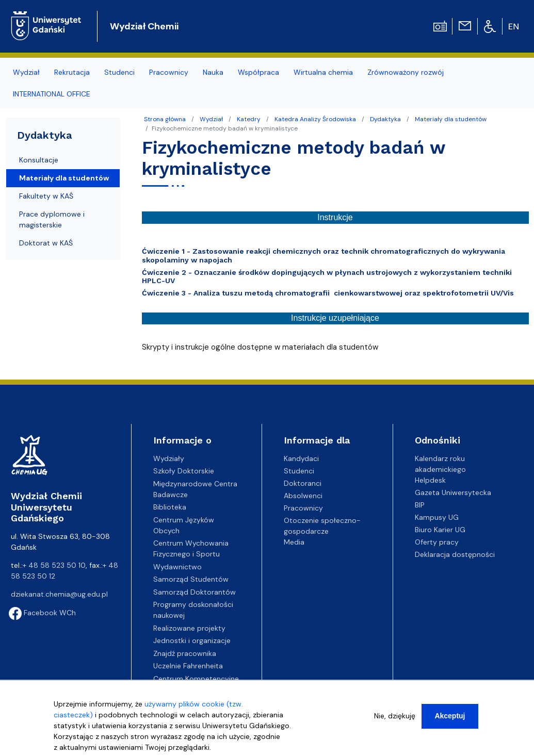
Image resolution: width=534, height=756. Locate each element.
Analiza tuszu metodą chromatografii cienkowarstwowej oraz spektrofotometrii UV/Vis (355, 293)
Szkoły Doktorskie (184, 471)
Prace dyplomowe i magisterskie (52, 219)
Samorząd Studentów (191, 579)
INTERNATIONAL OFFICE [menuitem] (52, 94)
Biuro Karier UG (440, 530)
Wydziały (169, 458)
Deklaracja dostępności (455, 554)
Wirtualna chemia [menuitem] (323, 72)
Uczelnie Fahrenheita (188, 666)
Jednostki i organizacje (192, 640)
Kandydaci (301, 458)
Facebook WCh (42, 613)
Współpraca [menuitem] (258, 72)
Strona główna (165, 119)
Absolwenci (303, 496)
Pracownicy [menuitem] (169, 72)
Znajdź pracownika (185, 653)
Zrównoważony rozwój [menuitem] (406, 72)
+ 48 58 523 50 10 (54, 565)
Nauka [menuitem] (213, 72)
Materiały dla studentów (451, 119)
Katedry (249, 119)
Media (294, 542)
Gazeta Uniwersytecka (453, 492)
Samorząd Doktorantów (195, 592)
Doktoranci (303, 483)
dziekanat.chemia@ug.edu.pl (59, 594)
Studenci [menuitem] (119, 72)
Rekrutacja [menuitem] (72, 72)
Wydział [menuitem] (26, 72)
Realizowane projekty (189, 628)
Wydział (211, 119)
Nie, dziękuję (395, 721)
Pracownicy (303, 508)
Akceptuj (450, 721)
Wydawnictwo (177, 567)
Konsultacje (39, 160)
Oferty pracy (437, 542)
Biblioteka (170, 507)
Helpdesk (430, 480)
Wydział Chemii (144, 26)
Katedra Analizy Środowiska (315, 119)
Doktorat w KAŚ (46, 243)
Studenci (299, 471)
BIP (420, 505)
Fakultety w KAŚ (46, 196)
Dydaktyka (385, 119)
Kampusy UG (437, 517)
